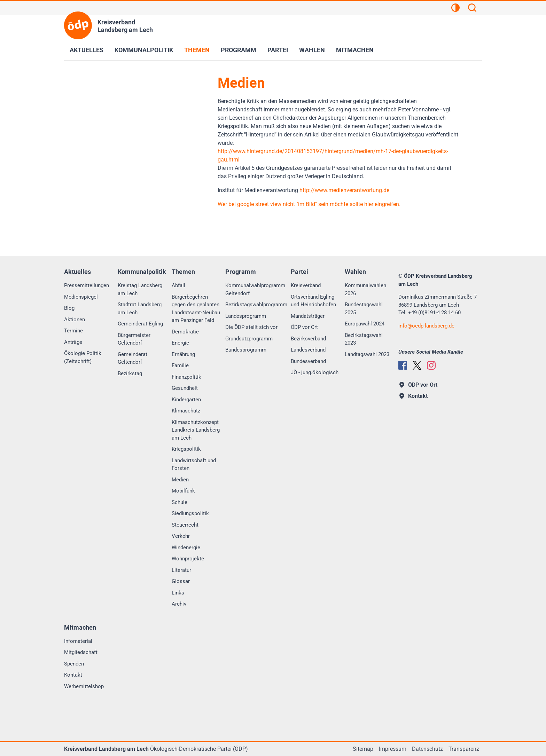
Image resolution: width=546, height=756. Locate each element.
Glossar (181, 581)
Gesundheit (185, 388)
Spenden (74, 664)
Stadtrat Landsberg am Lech (140, 309)
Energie (180, 343)
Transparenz (464, 749)
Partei (278, 50)
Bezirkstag (130, 373)
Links (178, 593)
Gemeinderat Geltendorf (132, 358)
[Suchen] (472, 9)
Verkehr (181, 536)
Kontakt (73, 675)
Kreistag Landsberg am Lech (140, 289)
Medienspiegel (81, 297)
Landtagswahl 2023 (367, 354)
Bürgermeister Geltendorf (134, 339)
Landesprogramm (246, 316)
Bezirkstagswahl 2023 (364, 339)
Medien (180, 480)
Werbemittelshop (84, 686)
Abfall (178, 285)
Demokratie (185, 332)
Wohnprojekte (188, 559)
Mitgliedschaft (81, 652)
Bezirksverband (308, 339)
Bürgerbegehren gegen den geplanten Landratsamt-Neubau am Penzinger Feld (196, 309)
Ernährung (183, 354)
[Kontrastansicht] (455, 9)
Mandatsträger (308, 316)
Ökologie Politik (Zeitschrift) (83, 357)
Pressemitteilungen (87, 285)
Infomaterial (78, 641)
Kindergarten (186, 400)
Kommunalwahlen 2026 (365, 289)
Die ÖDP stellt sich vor (251, 327)
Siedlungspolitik (190, 513)
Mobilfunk (183, 491)
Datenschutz (427, 749)
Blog (69, 308)
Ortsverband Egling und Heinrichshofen (313, 301)
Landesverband (308, 350)
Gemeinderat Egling (140, 324)
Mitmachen (355, 50)
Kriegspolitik (186, 449)
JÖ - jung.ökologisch (315, 372)
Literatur (181, 570)
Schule (180, 502)
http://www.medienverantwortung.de (344, 190)
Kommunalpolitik (144, 50)
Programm (239, 50)
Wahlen (312, 50)
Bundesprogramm (246, 350)
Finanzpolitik (186, 377)
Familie (180, 365)
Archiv (179, 604)
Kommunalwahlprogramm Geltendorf (255, 289)
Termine (73, 331)
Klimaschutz (186, 411)
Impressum (393, 749)
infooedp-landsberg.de (426, 326)
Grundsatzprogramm (249, 339)
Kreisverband (306, 285)
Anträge (73, 342)
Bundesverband (308, 361)
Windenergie (186, 548)
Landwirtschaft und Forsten (194, 464)
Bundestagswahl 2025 (364, 309)
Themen (197, 50)
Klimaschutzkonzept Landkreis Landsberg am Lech (196, 430)
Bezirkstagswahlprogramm (256, 305)
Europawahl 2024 (365, 324)
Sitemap (363, 749)
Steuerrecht (185, 525)
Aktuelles (87, 50)
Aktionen (75, 320)
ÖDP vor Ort (304, 327)
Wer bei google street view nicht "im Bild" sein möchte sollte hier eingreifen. (309, 204)
